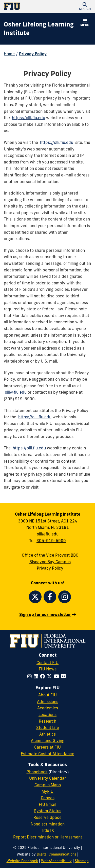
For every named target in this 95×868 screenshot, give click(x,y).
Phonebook (37, 772)
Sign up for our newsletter (45, 614)
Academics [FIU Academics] (48, 708)
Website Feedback (22, 861)
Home (9, 54)
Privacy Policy (33, 54)
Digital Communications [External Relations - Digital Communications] (56, 854)
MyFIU (48, 791)
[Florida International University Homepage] (26, 6)
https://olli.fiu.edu (29, 118)
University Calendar (48, 778)
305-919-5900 (51, 541)
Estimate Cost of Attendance (48, 754)
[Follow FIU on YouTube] (58, 676)
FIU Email (48, 804)
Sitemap (82, 861)
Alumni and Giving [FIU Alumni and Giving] (48, 740)
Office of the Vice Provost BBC (50, 555)
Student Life (48, 727)
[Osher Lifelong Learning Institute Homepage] (41, 29)
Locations (48, 714)
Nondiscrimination (48, 824)
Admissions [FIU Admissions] (48, 701)
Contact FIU (48, 663)
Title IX (48, 830)
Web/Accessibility (56, 861)
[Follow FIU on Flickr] (64, 676)
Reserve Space (48, 817)
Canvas (48, 798)
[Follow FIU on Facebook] (43, 676)
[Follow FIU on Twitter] (50, 676)
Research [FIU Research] (48, 721)
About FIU (48, 695)
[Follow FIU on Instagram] (31, 676)
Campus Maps (48, 785)
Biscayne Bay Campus (50, 562)
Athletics (48, 734)
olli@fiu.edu (16, 392)
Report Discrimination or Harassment (48, 837)
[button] (85, 6)
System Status (48, 811)
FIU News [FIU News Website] (48, 669)
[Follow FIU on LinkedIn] (37, 676)
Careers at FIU (48, 747)
